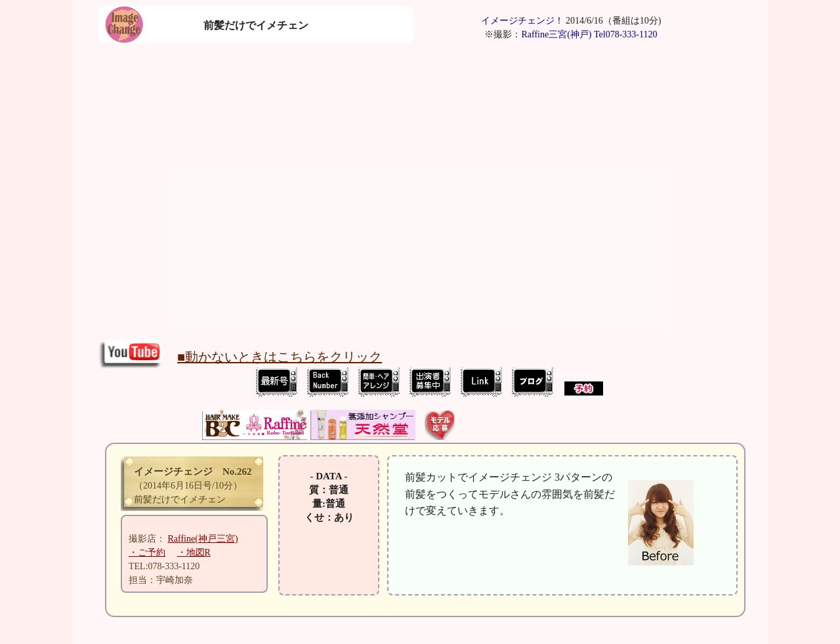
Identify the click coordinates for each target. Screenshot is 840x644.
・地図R (194, 553)
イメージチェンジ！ (522, 21)
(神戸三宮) (203, 539)
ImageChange (446, 382)
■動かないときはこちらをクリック (280, 357)
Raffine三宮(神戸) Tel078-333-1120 (589, 34)
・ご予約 (147, 553)
